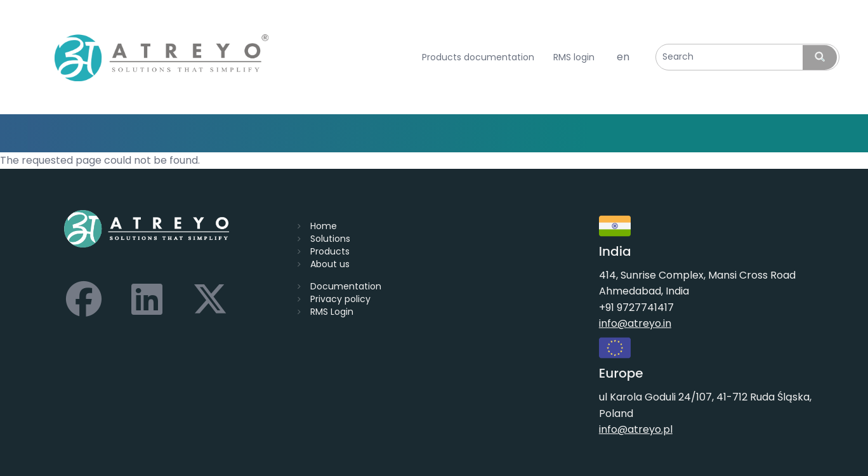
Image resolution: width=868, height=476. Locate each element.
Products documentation (478, 57)
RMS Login (332, 312)
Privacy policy (340, 299)
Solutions (330, 239)
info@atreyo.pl (636, 429)
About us (330, 264)
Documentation (346, 286)
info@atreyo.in (635, 323)
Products (330, 251)
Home (324, 226)
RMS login (574, 57)
